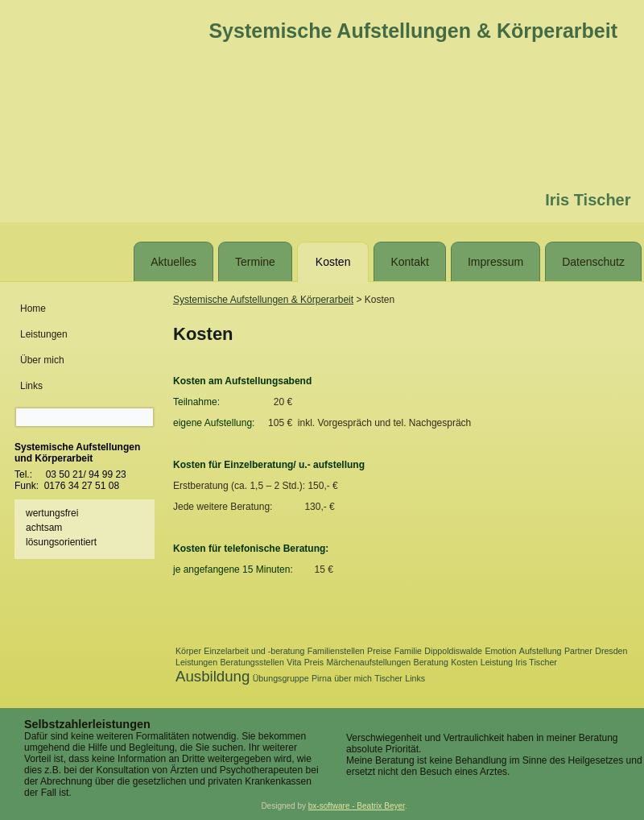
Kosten (333, 262)
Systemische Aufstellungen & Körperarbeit (413, 31)
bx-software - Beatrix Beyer (357, 806)
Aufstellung (541, 651)
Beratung (431, 662)
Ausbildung (213, 676)
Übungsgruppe (281, 678)
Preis (314, 662)
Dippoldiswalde (453, 651)
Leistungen (44, 334)
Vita (294, 662)
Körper (188, 651)
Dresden (611, 651)
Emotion (500, 651)
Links (31, 386)
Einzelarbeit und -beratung (254, 651)
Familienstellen (336, 651)
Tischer (388, 678)
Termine (255, 262)
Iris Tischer (536, 662)
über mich (353, 678)
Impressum (495, 262)
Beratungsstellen (252, 662)
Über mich (42, 360)
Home (33, 309)
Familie (408, 651)
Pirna (322, 678)
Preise (379, 651)
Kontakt (409, 262)
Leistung (497, 662)
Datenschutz (593, 262)
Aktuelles (173, 262)
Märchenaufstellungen (368, 662)
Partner (578, 651)
